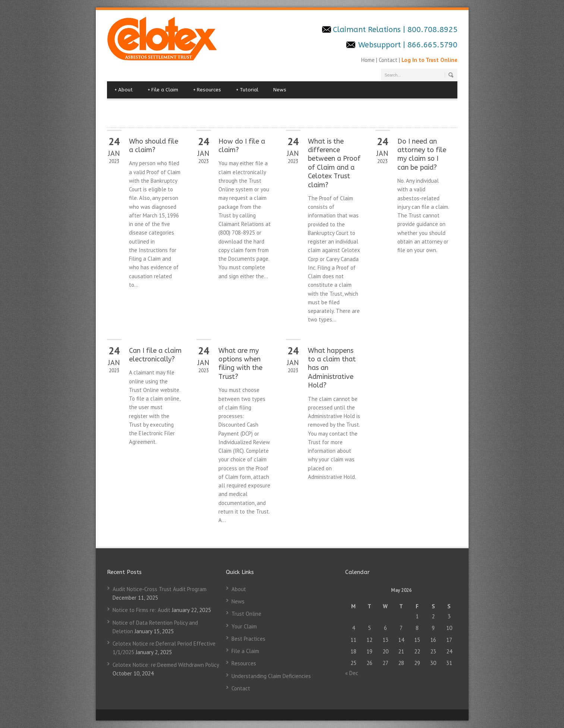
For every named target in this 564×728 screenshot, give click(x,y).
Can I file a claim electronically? (155, 355)
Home (369, 60)
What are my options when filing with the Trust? (240, 364)
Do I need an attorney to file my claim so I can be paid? (422, 154)
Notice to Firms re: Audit (141, 610)
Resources (207, 90)
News (280, 90)
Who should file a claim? (154, 146)
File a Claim (163, 90)
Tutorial (247, 90)
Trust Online (246, 614)
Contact (388, 60)
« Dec (352, 673)
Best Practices (248, 639)
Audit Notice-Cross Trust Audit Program (160, 589)
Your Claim (244, 626)
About (124, 90)
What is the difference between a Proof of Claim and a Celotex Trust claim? (334, 163)
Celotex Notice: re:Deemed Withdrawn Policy (166, 665)
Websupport (379, 45)
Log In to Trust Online (429, 60)
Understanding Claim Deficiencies (271, 676)
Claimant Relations (368, 30)
